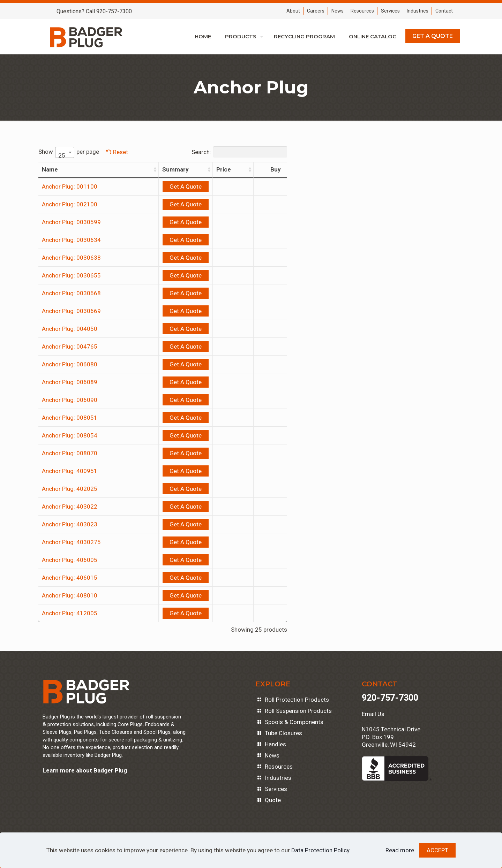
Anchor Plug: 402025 (70, 489)
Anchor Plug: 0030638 (71, 258)
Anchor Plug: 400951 (70, 471)
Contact (444, 11)
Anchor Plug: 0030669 (71, 311)
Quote (273, 800)
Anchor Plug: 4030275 (71, 542)
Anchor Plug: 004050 (70, 329)
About (293, 11)
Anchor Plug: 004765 (70, 347)
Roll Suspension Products (298, 711)
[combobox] (65, 152)
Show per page (69, 152)
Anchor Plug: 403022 (70, 507)
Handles (275, 744)
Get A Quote (143, 186)
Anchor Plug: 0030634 (71, 240)
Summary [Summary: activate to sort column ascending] (133, 169)
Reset (121, 152)
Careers (316, 11)
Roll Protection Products (297, 700)
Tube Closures (283, 733)
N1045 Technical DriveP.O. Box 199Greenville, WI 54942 (391, 737)
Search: (185, 152)
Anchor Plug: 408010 (70, 595)
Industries (418, 11)
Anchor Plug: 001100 (70, 186)
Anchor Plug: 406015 (70, 578)
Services (390, 11)
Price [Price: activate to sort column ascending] (190, 169)
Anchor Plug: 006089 (70, 382)
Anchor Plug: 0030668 (71, 293)
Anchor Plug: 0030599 (71, 222)
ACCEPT (437, 850)
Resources (362, 11)
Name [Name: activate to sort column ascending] (50, 169)
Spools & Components (294, 722)
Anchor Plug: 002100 (70, 204)
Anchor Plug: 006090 (70, 400)
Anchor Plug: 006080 (70, 364)
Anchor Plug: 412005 (70, 613)
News (338, 11)
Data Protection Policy (320, 850)
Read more (400, 850)
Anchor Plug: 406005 (70, 560)
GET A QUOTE (433, 36)
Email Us (373, 714)
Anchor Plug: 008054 (70, 435)
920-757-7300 (390, 698)
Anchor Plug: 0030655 (71, 275)
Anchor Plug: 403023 (70, 524)
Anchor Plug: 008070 (70, 453)
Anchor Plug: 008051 (70, 418)
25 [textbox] (62, 155)
